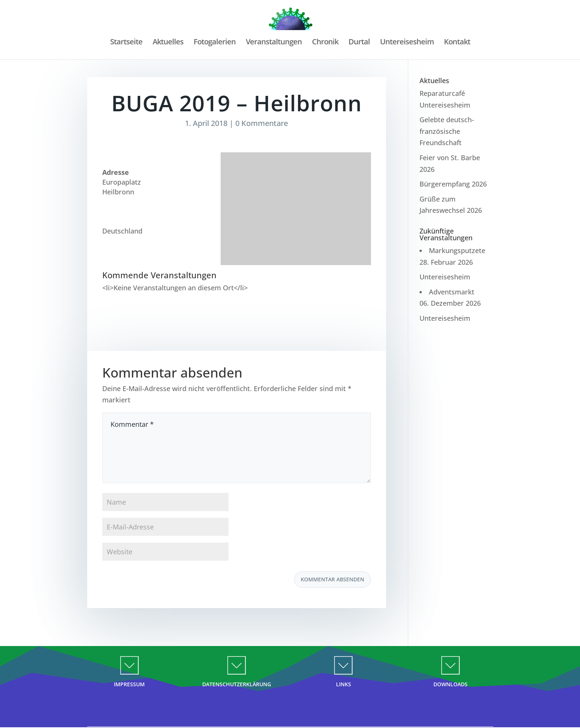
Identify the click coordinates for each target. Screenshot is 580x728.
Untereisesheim (407, 43)
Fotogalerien (215, 43)
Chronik (325, 43)
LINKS (344, 684)
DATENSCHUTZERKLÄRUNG (237, 684)
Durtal (359, 43)
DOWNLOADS (451, 684)
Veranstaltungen (274, 43)
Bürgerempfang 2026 (453, 184)
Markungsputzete (457, 250)
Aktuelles (168, 43)
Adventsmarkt (452, 292)
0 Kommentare (262, 123)
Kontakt (457, 43)
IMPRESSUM (129, 684)
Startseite (126, 43)
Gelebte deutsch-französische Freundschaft (447, 131)
